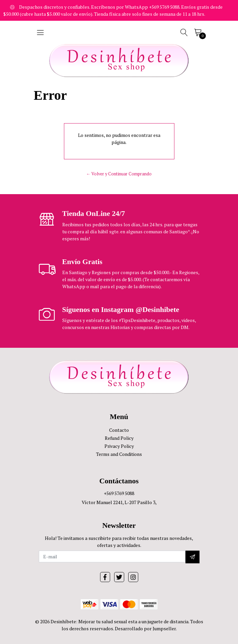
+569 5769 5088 (119, 493)
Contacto (119, 430)
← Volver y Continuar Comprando (119, 174)
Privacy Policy (119, 446)
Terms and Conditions (119, 454)
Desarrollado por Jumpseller (145, 628)
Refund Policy (119, 438)
